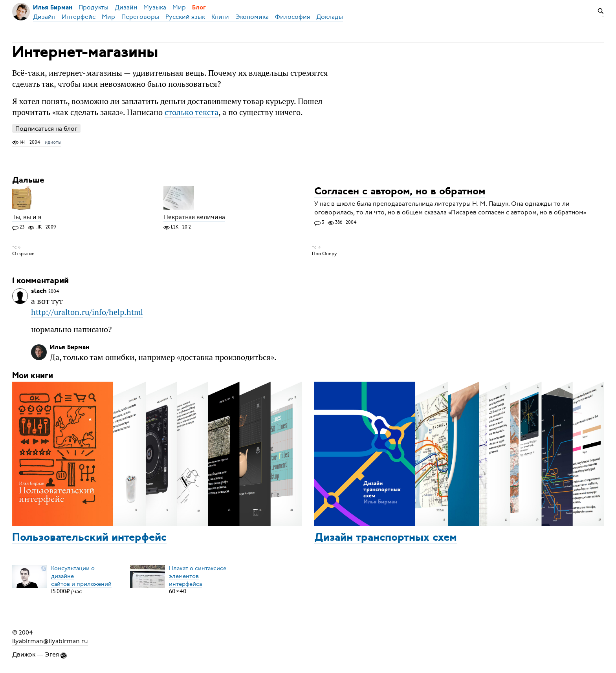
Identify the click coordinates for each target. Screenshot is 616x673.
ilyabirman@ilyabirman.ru (50, 641)
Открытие (23, 254)
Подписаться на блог (46, 129)
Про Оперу (324, 254)
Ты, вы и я (27, 217)
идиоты (53, 142)
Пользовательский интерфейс (89, 538)
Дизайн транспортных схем (386, 538)
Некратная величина (194, 217)
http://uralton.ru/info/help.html (87, 312)
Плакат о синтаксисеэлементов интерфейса (198, 576)
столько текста (192, 112)
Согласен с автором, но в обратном (400, 192)
